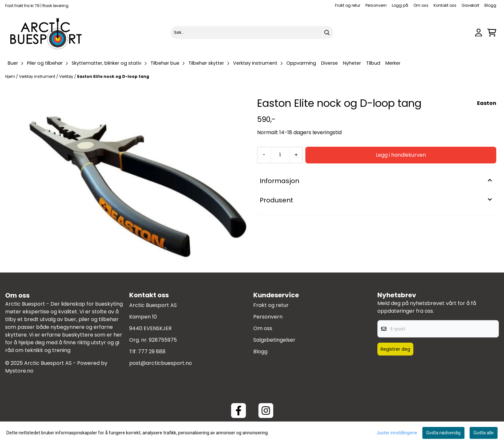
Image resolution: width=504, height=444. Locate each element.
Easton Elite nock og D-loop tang (113, 76)
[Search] (327, 32)
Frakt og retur (348, 5)
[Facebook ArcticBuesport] (239, 411)
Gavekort (470, 5)
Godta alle (484, 433)
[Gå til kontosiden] (479, 33)
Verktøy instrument (38, 76)
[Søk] (252, 32)
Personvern (376, 5)
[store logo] (46, 32)
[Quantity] (280, 155)
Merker (393, 63)
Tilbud (373, 63)
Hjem (11, 76)
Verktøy (67, 76)
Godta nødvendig (443, 433)
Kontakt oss (445, 5)
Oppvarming (301, 63)
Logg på (400, 5)
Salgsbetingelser (274, 340)
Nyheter (352, 63)
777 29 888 (152, 351)
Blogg (490, 5)
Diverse (329, 63)
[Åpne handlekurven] (492, 33)
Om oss (421, 5)
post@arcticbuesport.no (161, 363)
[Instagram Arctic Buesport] (266, 411)
